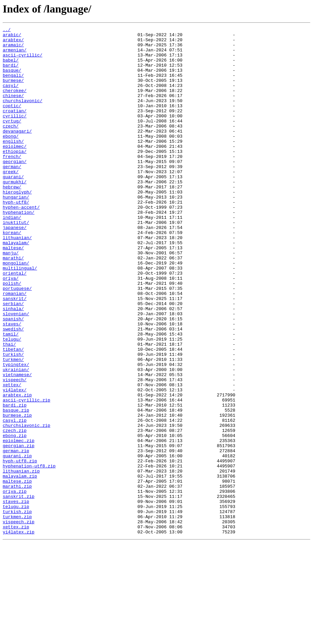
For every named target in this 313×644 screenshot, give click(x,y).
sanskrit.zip (19, 591)
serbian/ (13, 359)
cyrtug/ (12, 140)
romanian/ (15, 347)
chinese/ (13, 110)
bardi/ (11, 73)
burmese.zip (17, 493)
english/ (13, 164)
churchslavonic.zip (26, 505)
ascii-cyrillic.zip (26, 475)
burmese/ (13, 91)
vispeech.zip (19, 621)
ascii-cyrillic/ (23, 61)
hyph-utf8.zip (20, 548)
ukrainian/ (16, 438)
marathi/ (13, 304)
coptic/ (12, 122)
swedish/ (13, 390)
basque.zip (16, 487)
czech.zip (15, 511)
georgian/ (15, 189)
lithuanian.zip (21, 560)
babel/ (11, 67)
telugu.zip (16, 603)
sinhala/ (13, 365)
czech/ (11, 146)
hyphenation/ (19, 250)
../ (7, 30)
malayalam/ (16, 286)
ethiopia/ (15, 177)
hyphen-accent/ (21, 244)
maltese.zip (17, 572)
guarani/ (13, 207)
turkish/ (13, 420)
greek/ (11, 201)
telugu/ (12, 402)
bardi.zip (15, 481)
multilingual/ (20, 317)
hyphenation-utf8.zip (29, 554)
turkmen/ (13, 426)
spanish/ (13, 377)
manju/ (11, 298)
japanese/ (15, 268)
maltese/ (13, 292)
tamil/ (11, 396)
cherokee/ (15, 103)
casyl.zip (15, 499)
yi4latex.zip (19, 633)
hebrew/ (12, 219)
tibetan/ (13, 414)
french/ (12, 183)
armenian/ (15, 55)
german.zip (16, 536)
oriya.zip (15, 584)
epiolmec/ (15, 170)
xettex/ (12, 457)
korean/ (12, 274)
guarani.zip (17, 542)
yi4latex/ (15, 463)
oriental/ (15, 323)
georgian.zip (19, 530)
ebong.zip (15, 517)
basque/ (12, 79)
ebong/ (11, 158)
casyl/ (11, 97)
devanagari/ (17, 152)
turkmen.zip (17, 615)
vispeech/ (15, 451)
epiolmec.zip (19, 524)
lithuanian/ (17, 280)
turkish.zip (17, 609)
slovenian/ (16, 371)
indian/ (12, 256)
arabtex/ (13, 43)
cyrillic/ (15, 134)
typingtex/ (16, 432)
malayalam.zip (20, 566)
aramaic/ (13, 49)
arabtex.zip (17, 469)
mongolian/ (16, 310)
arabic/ (12, 37)
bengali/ (13, 85)
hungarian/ (16, 231)
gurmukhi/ (15, 213)
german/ (12, 195)
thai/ (9, 408)
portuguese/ (17, 341)
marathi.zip (17, 578)
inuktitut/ (16, 262)
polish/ (12, 335)
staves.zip (16, 597)
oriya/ (11, 329)
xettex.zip (16, 627)
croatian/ (15, 128)
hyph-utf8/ (16, 237)
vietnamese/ (17, 444)
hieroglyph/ (17, 225)
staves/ (12, 384)
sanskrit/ (15, 353)
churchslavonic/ (23, 116)
